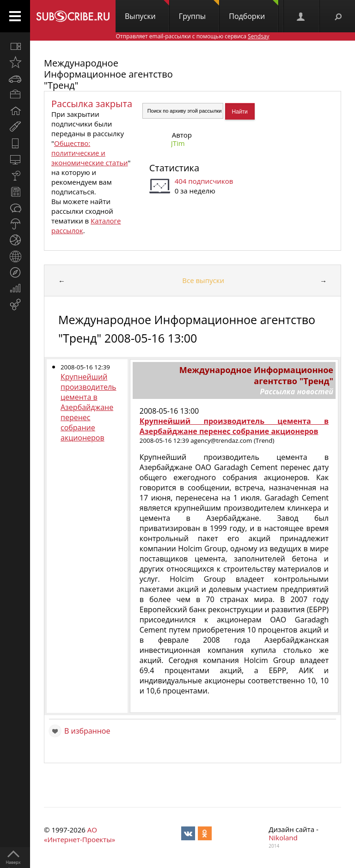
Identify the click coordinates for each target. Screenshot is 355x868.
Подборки (254, 11)
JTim (178, 143)
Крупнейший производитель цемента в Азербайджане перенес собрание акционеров (89, 407)
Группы (199, 11)
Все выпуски (203, 280)
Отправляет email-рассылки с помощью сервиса (192, 36)
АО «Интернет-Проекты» (80, 835)
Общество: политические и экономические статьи (90, 153)
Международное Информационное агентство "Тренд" (108, 74)
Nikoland (283, 838)
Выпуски (147, 11)
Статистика (174, 168)
